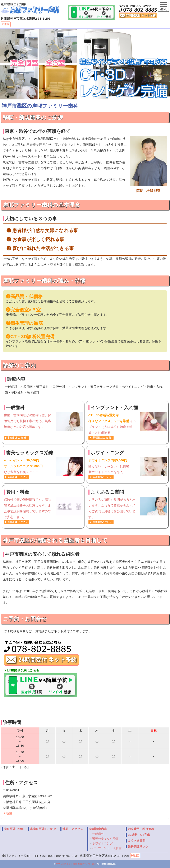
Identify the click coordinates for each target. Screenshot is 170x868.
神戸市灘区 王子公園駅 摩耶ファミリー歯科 (76, 864)
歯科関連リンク (138, 846)
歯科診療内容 (98, 829)
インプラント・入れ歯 (107, 848)
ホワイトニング (102, 843)
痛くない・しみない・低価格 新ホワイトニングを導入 (128, 466)
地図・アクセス (73, 829)
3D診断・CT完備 (139, 835)
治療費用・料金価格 (141, 829)
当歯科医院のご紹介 (43, 829)
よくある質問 (137, 841)
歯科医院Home (14, 829)
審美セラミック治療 (105, 839)
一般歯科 (98, 834)
